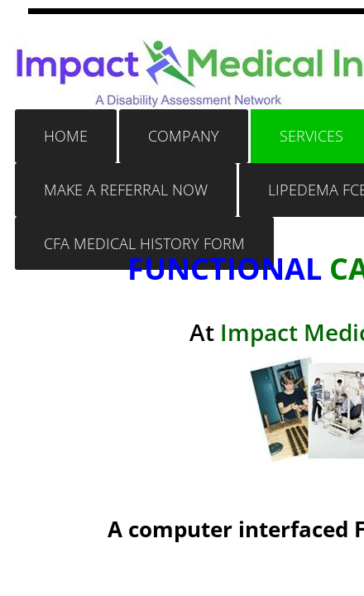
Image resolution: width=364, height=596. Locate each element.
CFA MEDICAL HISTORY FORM (144, 243)
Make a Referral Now (126, 190)
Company (184, 136)
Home (66, 136)
